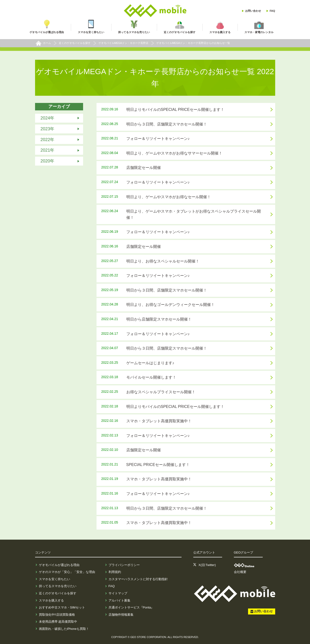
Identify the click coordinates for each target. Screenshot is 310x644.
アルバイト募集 (119, 600)
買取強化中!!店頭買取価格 (57, 615)
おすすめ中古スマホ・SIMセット (62, 607)
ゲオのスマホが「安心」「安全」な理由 (67, 572)
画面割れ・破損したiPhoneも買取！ (64, 629)
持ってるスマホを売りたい (58, 586)
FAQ (272, 11)
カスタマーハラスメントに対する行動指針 (138, 579)
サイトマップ (118, 593)
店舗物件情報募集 (121, 615)
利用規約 (115, 572)
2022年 (48, 139)
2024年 (48, 118)
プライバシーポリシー (124, 565)
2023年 (48, 129)
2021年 (48, 150)
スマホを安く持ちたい (55, 579)
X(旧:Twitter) (207, 565)
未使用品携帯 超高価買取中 (58, 622)
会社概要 (240, 572)
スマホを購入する (51, 600)
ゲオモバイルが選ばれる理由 (59, 565)
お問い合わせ (253, 11)
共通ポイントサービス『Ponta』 (131, 607)
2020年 (48, 161)
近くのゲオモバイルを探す (58, 593)
